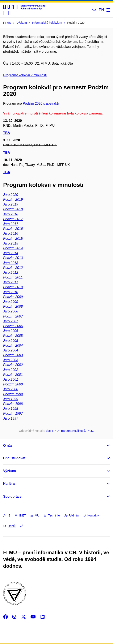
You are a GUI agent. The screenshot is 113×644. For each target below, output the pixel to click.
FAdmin (71, 515)
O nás (8, 446)
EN (101, 10)
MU (35, 515)
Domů (9, 526)
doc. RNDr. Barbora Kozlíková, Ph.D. (70, 431)
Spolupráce (12, 496)
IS (7, 515)
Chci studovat (14, 458)
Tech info (52, 515)
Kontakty (91, 515)
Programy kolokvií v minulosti (25, 75)
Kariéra (9, 484)
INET (20, 515)
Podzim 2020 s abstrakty (41, 103)
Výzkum (9, 471)
